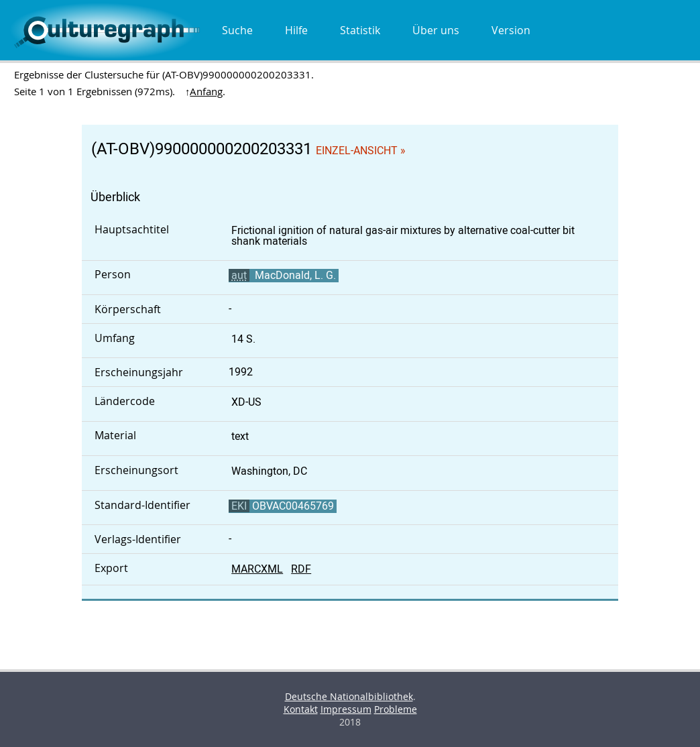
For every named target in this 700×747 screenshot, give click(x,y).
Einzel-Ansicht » (361, 151)
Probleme (396, 709)
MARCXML (257, 569)
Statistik (360, 30)
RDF (301, 569)
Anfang (206, 91)
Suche (237, 30)
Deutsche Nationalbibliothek (349, 696)
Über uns (436, 30)
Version (511, 30)
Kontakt (301, 709)
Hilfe (296, 30)
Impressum (346, 709)
